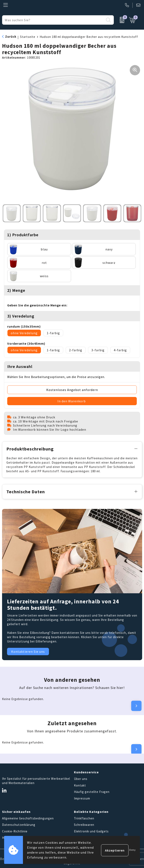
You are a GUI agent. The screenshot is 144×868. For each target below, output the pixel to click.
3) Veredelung (21, 316)
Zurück (11, 37)
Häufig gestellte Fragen (92, 791)
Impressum (82, 798)
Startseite (28, 37)
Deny (133, 850)
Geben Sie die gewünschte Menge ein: (37, 305)
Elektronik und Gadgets (91, 831)
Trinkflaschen (84, 818)
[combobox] (53, 20)
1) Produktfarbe (23, 235)
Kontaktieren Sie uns (28, 651)
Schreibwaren (84, 824)
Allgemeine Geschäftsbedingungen (28, 818)
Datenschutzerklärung (19, 824)
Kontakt (80, 785)
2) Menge (16, 290)
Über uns (81, 778)
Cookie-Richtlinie (15, 831)
